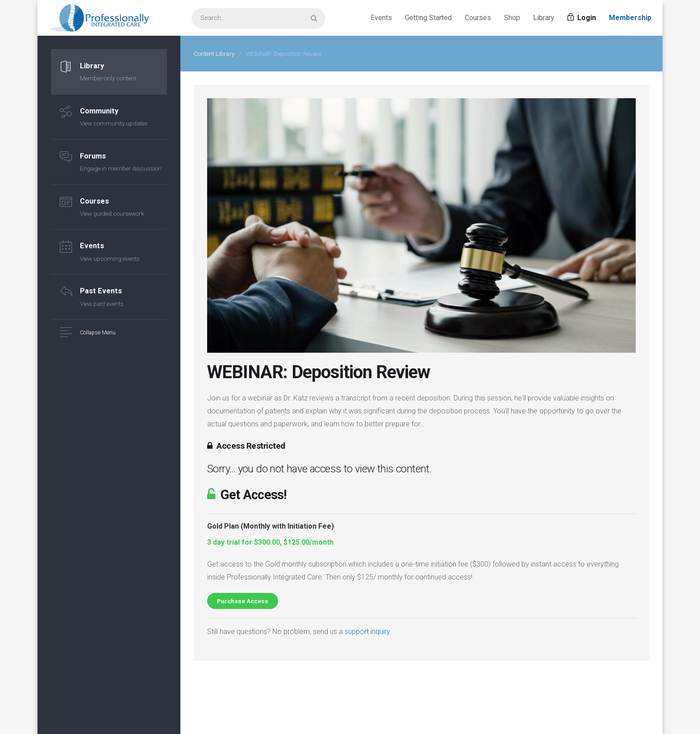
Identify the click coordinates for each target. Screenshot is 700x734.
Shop (512, 18)
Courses (478, 18)
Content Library (214, 54)
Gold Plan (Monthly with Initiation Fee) (271, 526)
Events (381, 18)
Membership (630, 18)
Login (582, 18)
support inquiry (367, 632)
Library (544, 18)
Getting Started (428, 18)
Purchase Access (243, 601)
